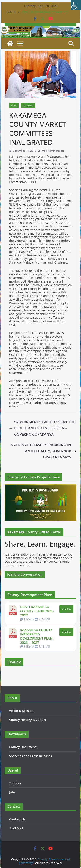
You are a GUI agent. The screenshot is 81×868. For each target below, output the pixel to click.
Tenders (15, 783)
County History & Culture (28, 720)
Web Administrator (53, 151)
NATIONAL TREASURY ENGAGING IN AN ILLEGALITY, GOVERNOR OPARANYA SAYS (43, 451)
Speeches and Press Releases (30, 756)
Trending (28, 106)
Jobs (12, 792)
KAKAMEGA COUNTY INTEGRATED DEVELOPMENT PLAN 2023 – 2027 (36, 636)
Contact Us (17, 819)
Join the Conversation (25, 574)
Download (66, 609)
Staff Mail (16, 828)
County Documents (23, 747)
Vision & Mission (21, 711)
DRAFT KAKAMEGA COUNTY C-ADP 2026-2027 (37, 611)
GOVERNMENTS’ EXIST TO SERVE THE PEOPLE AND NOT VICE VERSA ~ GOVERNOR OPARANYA (42, 428)
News (14, 106)
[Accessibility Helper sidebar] (76, 5)
